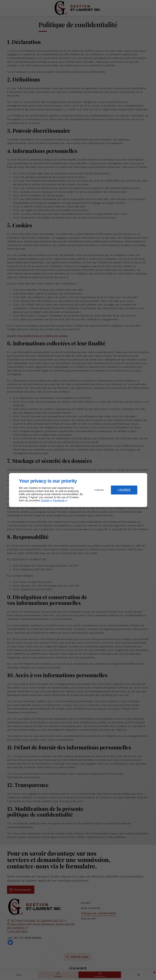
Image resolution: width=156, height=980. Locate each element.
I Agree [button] (124, 490)
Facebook (59, 500)
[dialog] (78, 490)
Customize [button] (99, 490)
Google (45, 500)
